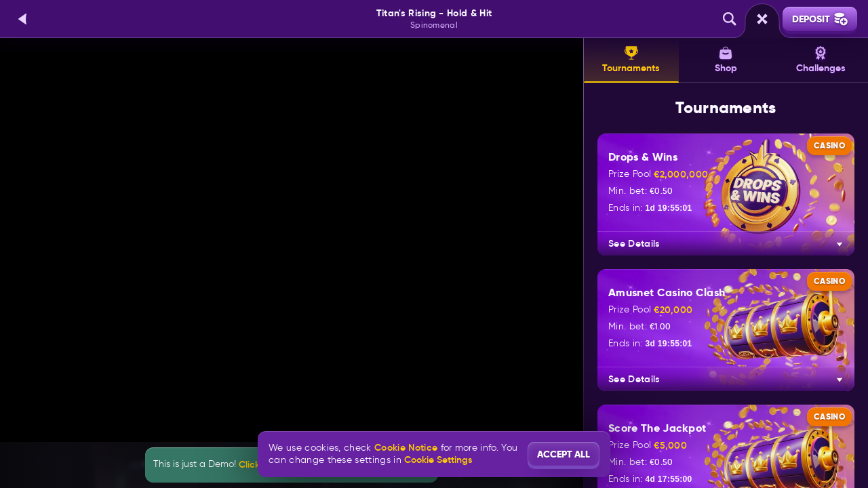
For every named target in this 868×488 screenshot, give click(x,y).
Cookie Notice (406, 448)
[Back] (23, 19)
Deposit (820, 19)
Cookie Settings (438, 460)
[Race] (762, 19)
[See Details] (840, 244)
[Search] (730, 19)
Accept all (564, 454)
